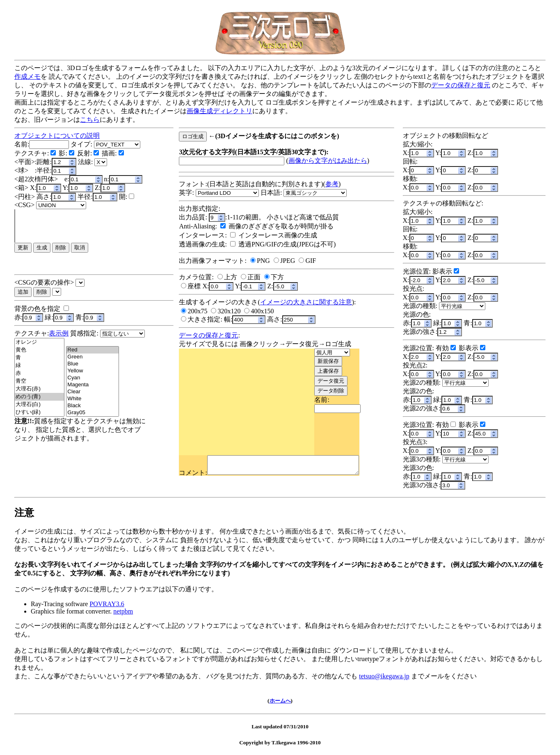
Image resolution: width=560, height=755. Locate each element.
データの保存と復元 (461, 85)
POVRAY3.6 (107, 604)
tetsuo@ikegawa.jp (384, 676)
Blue (93, 364)
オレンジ (39, 342)
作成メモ (27, 76)
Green (93, 357)
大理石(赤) (39, 389)
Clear (93, 392)
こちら (90, 120)
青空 (39, 381)
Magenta (93, 385)
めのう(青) (39, 397)
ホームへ (280, 701)
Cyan (93, 378)
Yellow (93, 371)
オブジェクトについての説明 (57, 136)
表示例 (59, 333)
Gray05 (93, 413)
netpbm (123, 611)
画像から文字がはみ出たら (328, 161)
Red (93, 350)
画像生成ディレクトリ (219, 111)
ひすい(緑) (39, 412)
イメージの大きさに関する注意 (306, 302)
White (93, 399)
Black (93, 406)
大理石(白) (39, 405)
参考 (332, 184)
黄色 (39, 350)
